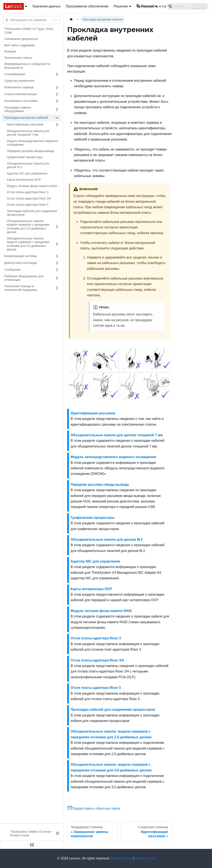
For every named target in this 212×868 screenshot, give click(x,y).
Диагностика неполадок (21, 263)
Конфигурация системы (21, 256)
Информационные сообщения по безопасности (27, 66)
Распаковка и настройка (21, 101)
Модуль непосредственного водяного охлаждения (33, 143)
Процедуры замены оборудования (18, 109)
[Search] (187, 6)
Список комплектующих (21, 94)
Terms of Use (145, 858)
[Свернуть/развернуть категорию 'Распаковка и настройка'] (57, 101)
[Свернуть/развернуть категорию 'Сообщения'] (57, 270)
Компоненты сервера (19, 87)
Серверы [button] (16, 6)
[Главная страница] (71, 19)
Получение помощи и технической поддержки (21, 288)
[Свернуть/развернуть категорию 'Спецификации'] (57, 74)
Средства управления (19, 81)
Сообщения (12, 270)
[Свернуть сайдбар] (32, 845)
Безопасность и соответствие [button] (160, 6)
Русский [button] (145, 6)
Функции (10, 51)
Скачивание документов (21, 39)
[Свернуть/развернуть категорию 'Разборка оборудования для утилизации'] (57, 278)
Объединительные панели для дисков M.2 (28, 165)
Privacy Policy (122, 858)
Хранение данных (46, 6)
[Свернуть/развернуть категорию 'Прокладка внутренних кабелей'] (57, 118)
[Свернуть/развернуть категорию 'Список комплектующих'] (57, 94)
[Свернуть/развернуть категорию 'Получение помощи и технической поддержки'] (57, 288)
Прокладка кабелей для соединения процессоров (32, 213)
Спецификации (15, 74)
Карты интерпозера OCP (24, 180)
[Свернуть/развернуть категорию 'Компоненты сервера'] (57, 87)
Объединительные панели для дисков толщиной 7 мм (28, 133)
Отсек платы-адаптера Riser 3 (28, 192)
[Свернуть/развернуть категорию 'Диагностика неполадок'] (57, 263)
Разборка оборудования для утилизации (24, 278)
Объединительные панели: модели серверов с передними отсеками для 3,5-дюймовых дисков (28, 244)
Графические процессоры (25, 157)
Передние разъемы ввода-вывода (30, 151)
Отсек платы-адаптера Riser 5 (28, 205)
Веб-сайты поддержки (19, 45)
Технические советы (18, 58)
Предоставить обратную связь (94, 808)
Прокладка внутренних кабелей (26, 118)
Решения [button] (121, 6)
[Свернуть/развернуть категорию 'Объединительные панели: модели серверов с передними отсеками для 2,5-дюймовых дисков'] (57, 227)
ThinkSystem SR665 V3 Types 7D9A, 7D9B (29, 31)
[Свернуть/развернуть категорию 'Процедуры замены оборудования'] (57, 109)
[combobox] (11, 20)
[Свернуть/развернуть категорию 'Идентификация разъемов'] (57, 125)
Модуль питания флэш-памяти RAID (32, 186)
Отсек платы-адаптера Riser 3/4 (29, 198)
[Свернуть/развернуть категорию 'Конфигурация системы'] (57, 256)
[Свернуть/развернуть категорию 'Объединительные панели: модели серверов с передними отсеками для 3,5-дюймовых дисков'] (57, 244)
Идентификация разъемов (25, 124)
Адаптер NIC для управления (27, 173)
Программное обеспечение (87, 6)
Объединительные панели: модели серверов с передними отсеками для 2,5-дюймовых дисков (28, 227)
